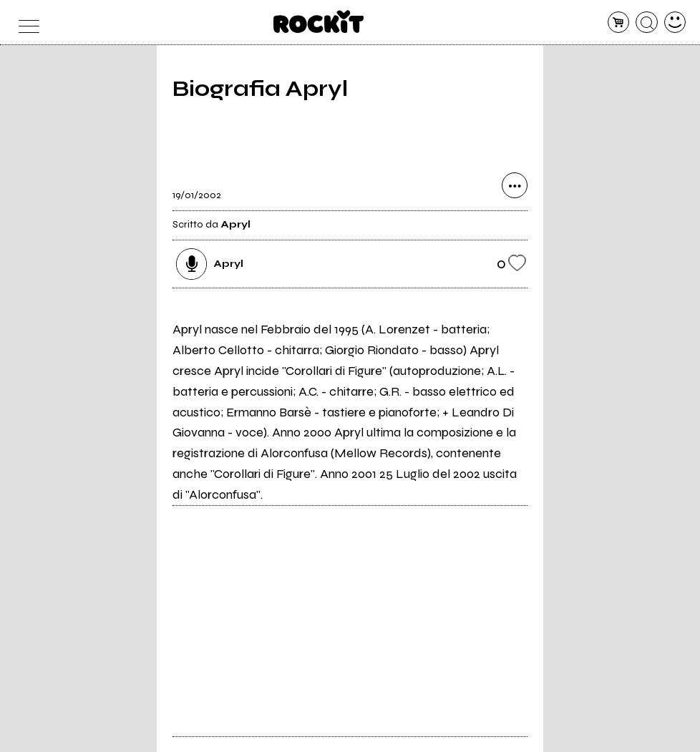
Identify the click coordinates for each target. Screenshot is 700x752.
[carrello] (619, 23)
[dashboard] (675, 23)
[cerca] (647, 23)
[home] (319, 21)
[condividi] (515, 185)
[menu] (25, 23)
